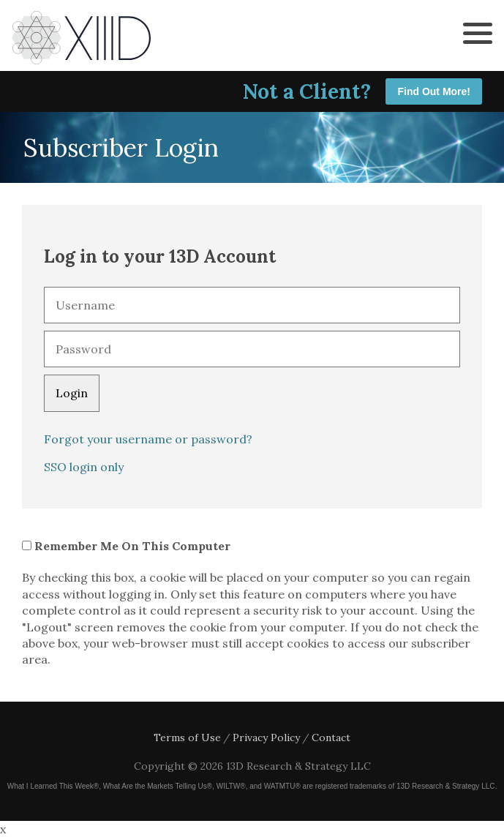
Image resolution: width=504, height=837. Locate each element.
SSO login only (84, 467)
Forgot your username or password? (148, 439)
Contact (331, 737)
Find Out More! (434, 91)
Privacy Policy (266, 737)
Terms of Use (187, 737)
